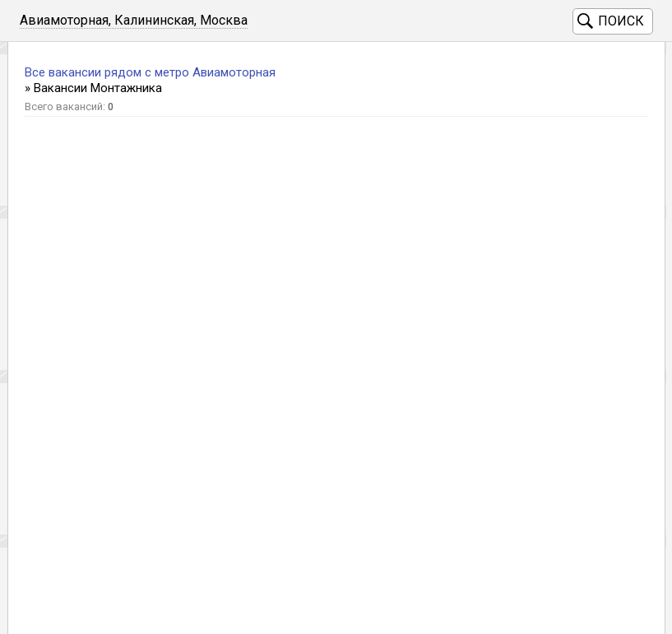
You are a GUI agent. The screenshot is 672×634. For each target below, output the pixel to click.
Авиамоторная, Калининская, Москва (134, 20)
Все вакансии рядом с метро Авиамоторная (150, 72)
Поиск (621, 21)
